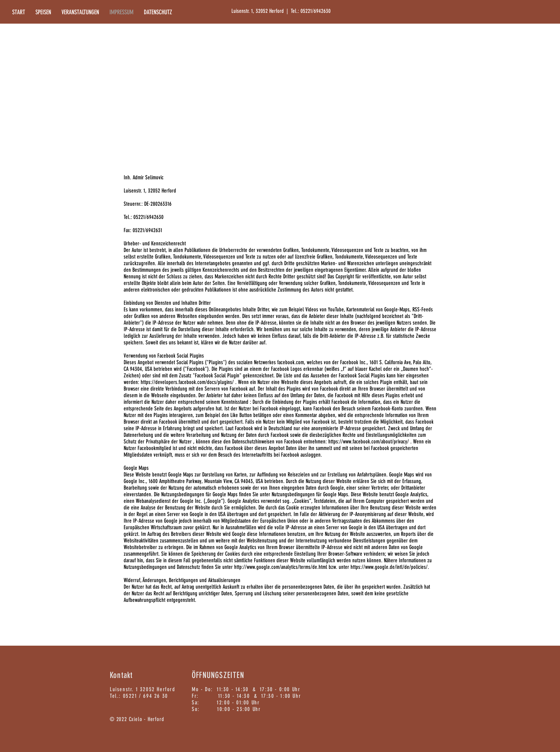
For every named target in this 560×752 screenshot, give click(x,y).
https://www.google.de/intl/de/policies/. (390, 567)
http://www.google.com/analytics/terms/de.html (281, 567)
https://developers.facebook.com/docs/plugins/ (187, 382)
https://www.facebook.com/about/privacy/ (369, 442)
